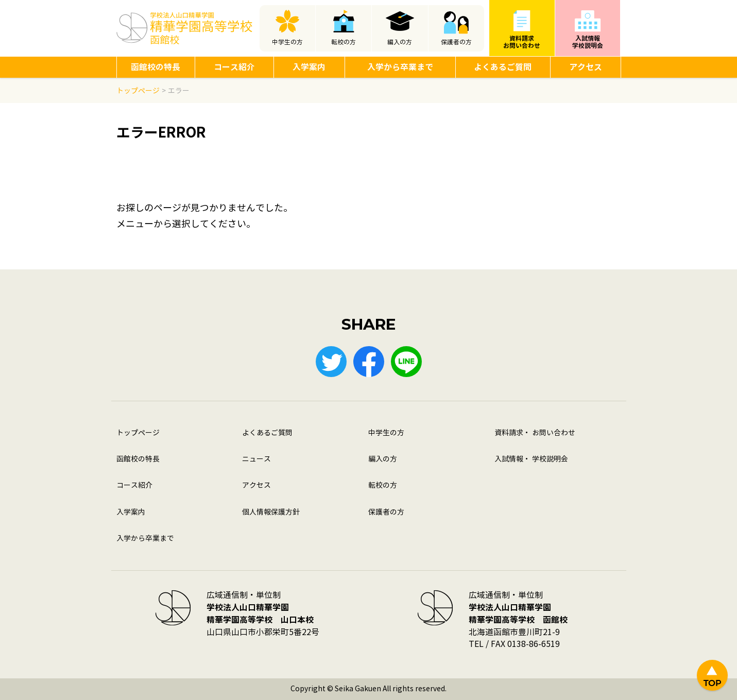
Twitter (331, 362)
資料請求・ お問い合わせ (535, 433)
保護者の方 (456, 42)
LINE (406, 362)
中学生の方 (287, 42)
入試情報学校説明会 (588, 42)
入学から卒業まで (400, 67)
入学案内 (309, 67)
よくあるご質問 (503, 67)
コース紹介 (234, 67)
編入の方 (400, 42)
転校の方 (344, 42)
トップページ (138, 433)
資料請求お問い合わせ (522, 42)
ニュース (256, 459)
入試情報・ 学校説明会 (531, 459)
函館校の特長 (156, 67)
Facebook (369, 362)
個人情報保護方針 (271, 512)
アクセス (586, 67)
